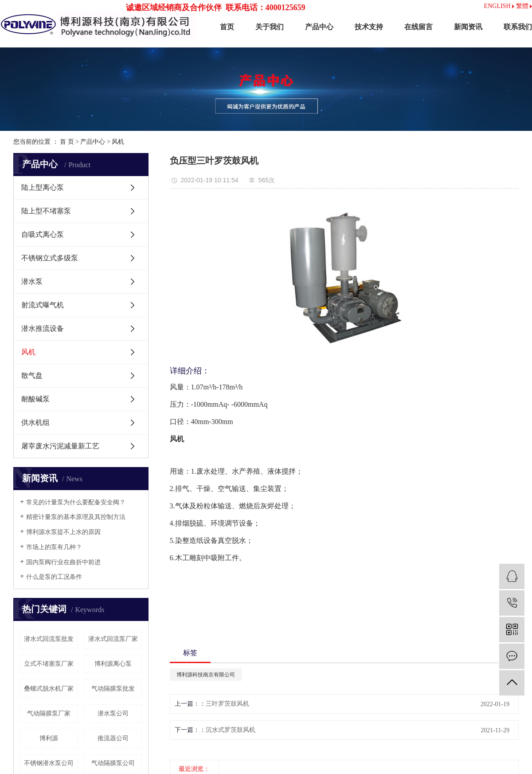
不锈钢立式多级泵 (50, 258)
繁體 (524, 6)
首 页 (67, 142)
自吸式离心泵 (43, 234)
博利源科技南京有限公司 (206, 675)
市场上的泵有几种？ (54, 547)
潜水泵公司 (113, 713)
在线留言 (419, 27)
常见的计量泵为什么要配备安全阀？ (76, 502)
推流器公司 (113, 738)
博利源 (49, 738)
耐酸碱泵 (35, 399)
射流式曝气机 (43, 305)
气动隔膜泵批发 (113, 689)
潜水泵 (32, 281)
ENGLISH (499, 6)
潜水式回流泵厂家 (113, 639)
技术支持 (369, 27)
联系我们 (518, 27)
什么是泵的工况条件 (54, 577)
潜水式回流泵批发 (49, 639)
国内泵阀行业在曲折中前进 (63, 562)
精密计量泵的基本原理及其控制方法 (76, 517)
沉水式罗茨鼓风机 (231, 730)
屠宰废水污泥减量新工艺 (60, 446)
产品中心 (319, 27)
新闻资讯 (468, 27)
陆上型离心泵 (43, 187)
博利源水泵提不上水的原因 (63, 532)
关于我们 (270, 27)
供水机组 (35, 422)
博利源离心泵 (113, 664)
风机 (118, 142)
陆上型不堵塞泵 (46, 211)
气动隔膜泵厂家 (49, 713)
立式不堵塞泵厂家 (49, 664)
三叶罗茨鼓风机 (227, 704)
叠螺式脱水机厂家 (49, 689)
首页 (227, 27)
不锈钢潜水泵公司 (49, 763)
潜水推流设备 (43, 328)
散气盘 (32, 375)
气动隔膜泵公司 (113, 763)
